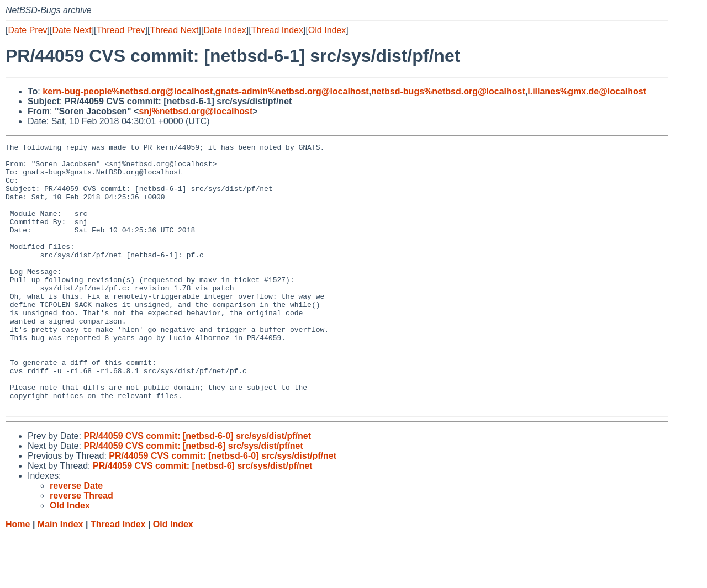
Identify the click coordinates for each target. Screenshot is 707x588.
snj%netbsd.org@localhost (196, 111)
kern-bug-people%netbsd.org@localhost (128, 91)
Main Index (60, 577)
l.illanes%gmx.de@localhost (587, 91)
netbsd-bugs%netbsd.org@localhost (448, 91)
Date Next (72, 30)
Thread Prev (121, 30)
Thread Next (174, 30)
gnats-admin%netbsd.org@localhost (292, 91)
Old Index (327, 30)
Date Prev (27, 30)
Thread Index (277, 30)
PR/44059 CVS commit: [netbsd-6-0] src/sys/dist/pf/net (197, 489)
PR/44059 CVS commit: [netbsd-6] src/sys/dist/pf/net (193, 499)
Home (18, 577)
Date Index (225, 30)
